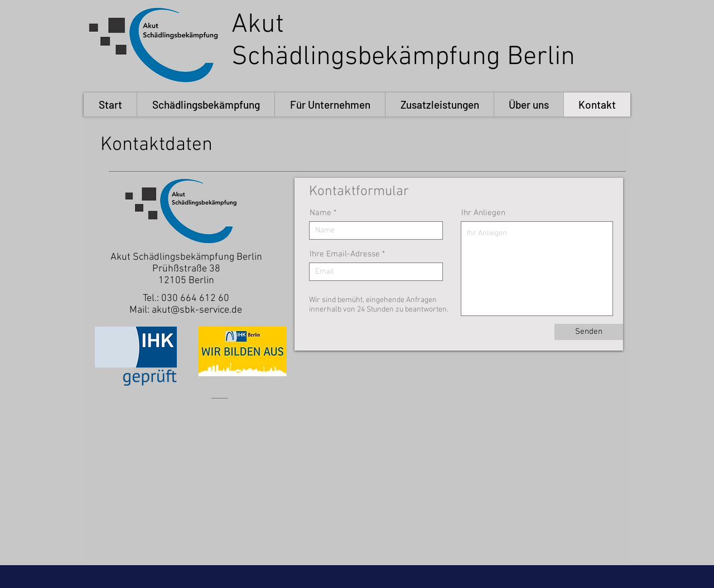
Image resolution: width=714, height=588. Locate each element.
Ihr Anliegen (483, 213)
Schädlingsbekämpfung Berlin (403, 57)
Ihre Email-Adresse (345, 254)
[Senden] (589, 332)
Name (320, 213)
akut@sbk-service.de (197, 310)
